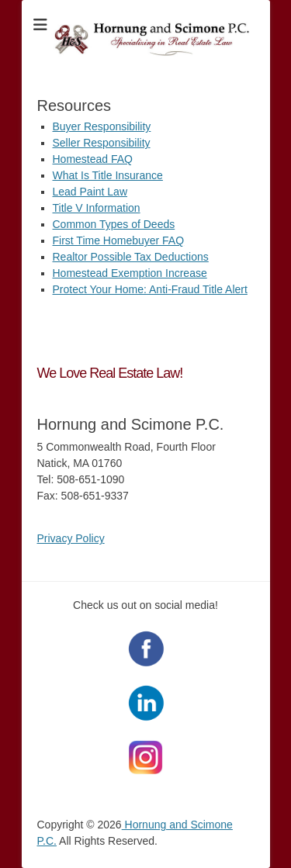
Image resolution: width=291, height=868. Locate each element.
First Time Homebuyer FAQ (119, 240)
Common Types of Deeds (114, 224)
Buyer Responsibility (102, 126)
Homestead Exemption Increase (130, 273)
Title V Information (97, 208)
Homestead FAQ (93, 159)
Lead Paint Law (90, 192)
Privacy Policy (71, 538)
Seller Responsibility (102, 143)
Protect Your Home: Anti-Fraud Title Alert (150, 289)
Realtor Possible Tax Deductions (131, 257)
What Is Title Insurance (108, 175)
